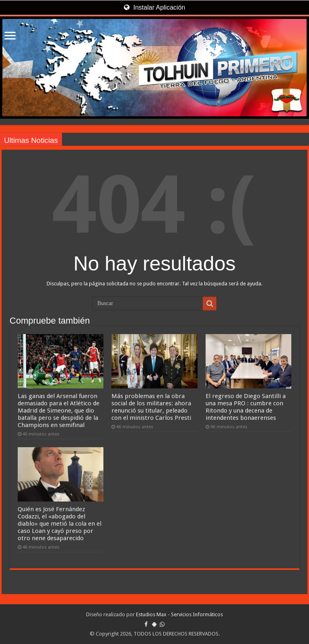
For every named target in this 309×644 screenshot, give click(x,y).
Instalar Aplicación (154, 7)
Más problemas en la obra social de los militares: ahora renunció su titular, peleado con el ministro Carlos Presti (151, 407)
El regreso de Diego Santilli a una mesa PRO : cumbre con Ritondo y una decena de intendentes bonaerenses (246, 407)
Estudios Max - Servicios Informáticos (179, 614)
